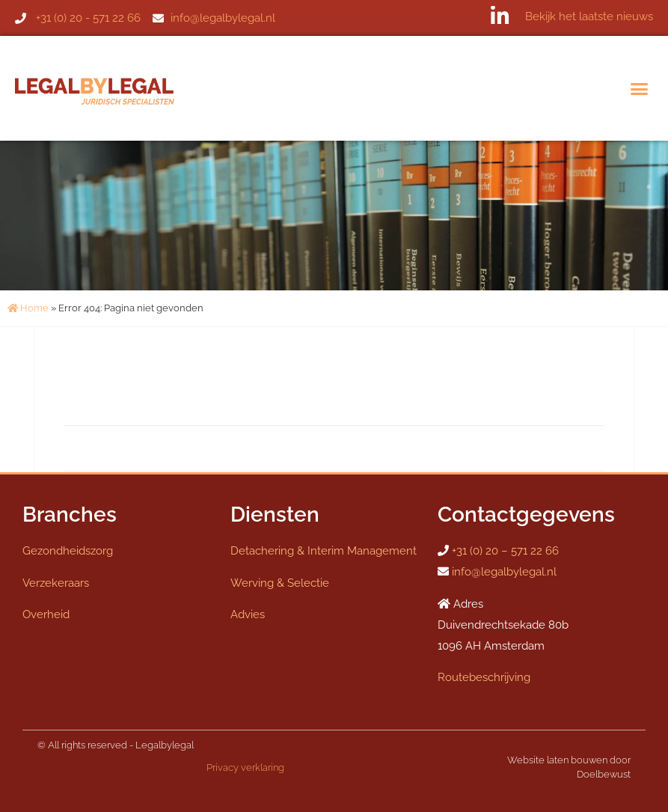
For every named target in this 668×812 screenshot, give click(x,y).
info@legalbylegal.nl (504, 572)
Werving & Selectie (280, 583)
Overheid (46, 614)
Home (28, 308)
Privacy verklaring (245, 767)
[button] (640, 88)
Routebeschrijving (484, 677)
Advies (248, 614)
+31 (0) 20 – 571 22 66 (505, 551)
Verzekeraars (56, 583)
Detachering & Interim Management (324, 551)
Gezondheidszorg (68, 551)
